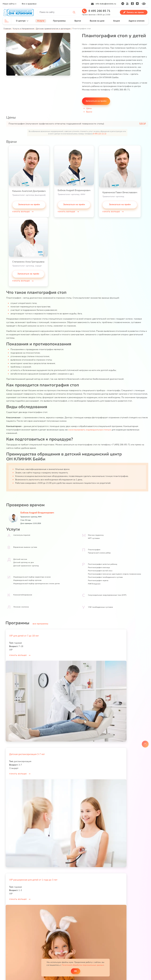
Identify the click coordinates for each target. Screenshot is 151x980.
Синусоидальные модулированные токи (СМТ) (107, 592)
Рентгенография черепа (98, 577)
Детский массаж (20, 556)
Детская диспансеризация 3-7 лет (27, 751)
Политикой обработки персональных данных (83, 964)
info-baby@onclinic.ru (106, 4)
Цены (89, 108)
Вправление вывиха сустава (25, 544)
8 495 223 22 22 (100, 133)
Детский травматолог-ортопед (26, 563)
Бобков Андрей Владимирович (37, 509)
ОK (75, 971)
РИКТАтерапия (94, 581)
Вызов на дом (97, 21)
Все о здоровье (29, 4)
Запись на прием (133, 12)
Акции (116, 21)
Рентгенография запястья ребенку (103, 561)
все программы (41, 621)
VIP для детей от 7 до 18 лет (24, 633)
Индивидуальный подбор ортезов (28, 577)
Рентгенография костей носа (100, 568)
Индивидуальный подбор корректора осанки (32, 574)
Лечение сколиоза (21, 604)
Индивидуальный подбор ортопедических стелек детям (37, 580)
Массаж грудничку (96, 532)
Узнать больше (22, 211)
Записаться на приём (29, 204)
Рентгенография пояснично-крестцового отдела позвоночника (114, 571)
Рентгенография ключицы (99, 564)
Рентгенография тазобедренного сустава (105, 574)
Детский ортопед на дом (24, 559)
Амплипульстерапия (22, 532)
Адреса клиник (136, 21)
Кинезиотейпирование (23, 592)
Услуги (41, 21)
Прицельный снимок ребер (99, 550)
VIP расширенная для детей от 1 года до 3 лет (34, 877)
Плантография (94, 546)
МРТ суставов (94, 535)
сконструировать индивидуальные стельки (90, 427)
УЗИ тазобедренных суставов (100, 604)
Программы (59, 21)
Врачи (78, 21)
